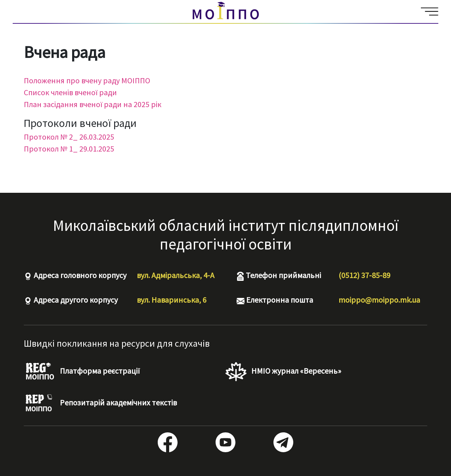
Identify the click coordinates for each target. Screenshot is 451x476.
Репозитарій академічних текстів (100, 403)
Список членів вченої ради (70, 92)
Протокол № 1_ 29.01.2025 (69, 149)
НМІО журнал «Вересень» (283, 372)
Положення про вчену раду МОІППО (87, 80)
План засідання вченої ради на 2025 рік (93, 104)
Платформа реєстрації (82, 372)
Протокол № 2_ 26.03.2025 (69, 137)
